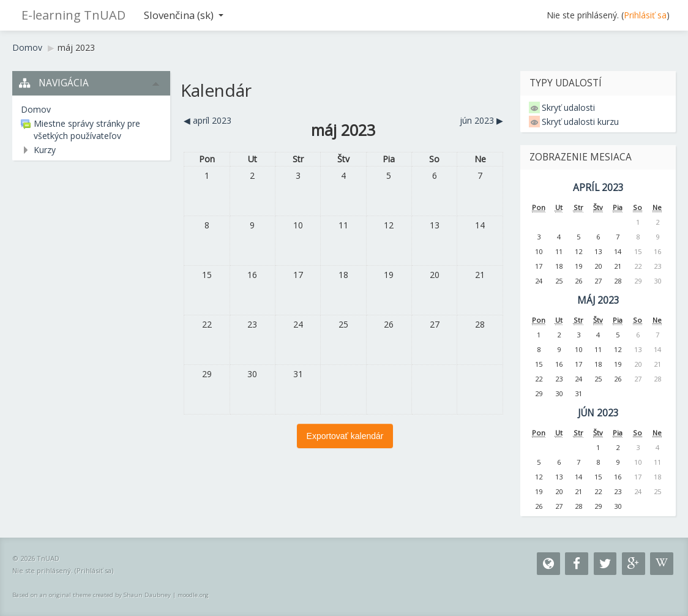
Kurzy (45, 150)
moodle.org (193, 595)
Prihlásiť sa (645, 15)
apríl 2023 (598, 188)
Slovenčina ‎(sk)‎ (184, 15)
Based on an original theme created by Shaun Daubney (92, 595)
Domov (27, 47)
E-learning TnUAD (73, 15)
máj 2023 (76, 47)
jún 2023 (598, 413)
